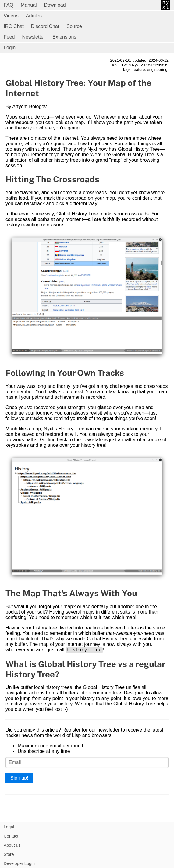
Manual (29, 5)
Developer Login (19, 863)
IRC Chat (14, 26)
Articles (34, 16)
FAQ (9, 5)
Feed (9, 37)
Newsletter (34, 37)
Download (55, 5)
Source (74, 26)
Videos (11, 16)
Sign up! (19, 779)
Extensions (64, 37)
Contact (11, 836)
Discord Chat (45, 26)
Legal (9, 827)
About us (12, 845)
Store (9, 854)
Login (10, 48)
